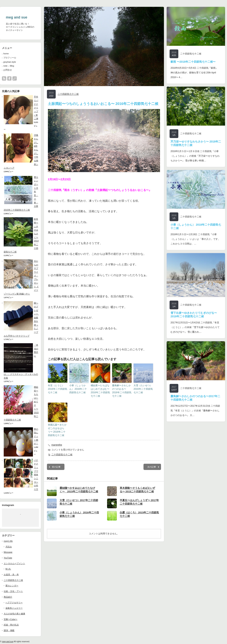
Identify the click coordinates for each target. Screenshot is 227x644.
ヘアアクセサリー (14, 603)
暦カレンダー (12, 586)
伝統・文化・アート (13, 591)
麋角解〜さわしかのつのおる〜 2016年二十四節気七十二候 (122, 391)
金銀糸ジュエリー (14, 608)
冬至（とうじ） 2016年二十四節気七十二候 (58, 389)
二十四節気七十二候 (13, 580)
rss (4, 78)
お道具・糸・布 (11, 574)
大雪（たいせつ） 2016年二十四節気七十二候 (143, 389)
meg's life (8, 541)
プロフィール (10, 58)
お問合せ (8, 70)
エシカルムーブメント (14, 563)
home (6, 54)
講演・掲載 (9, 630)
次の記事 (152, 467)
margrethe (57, 445)
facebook (9, 78)
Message (8, 552)
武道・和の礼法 (11, 625)
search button (15, 78)
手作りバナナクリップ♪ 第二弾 (36, 108)
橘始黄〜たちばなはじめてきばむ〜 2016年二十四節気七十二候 (100, 391)
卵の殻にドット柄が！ (36, 436)
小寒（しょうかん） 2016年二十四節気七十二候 (78, 389)
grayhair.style (10, 62)
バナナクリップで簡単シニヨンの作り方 (36, 475)
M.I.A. (8, 569)
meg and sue (17, 17)
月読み (9, 547)
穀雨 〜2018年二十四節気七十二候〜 (193, 62)
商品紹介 (8, 597)
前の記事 (56, 467)
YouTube (8, 558)
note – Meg (9, 66)
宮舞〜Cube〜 (11, 619)
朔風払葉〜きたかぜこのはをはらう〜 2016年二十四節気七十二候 (57, 430)
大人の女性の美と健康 (14, 614)
